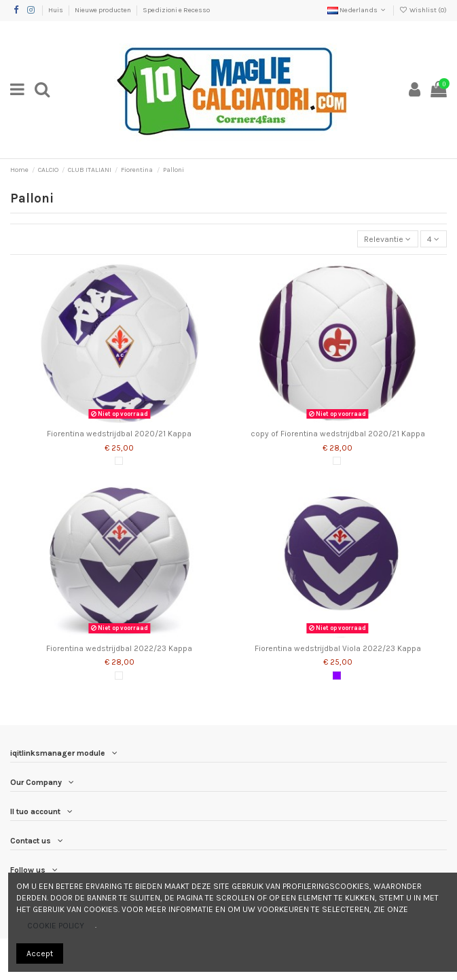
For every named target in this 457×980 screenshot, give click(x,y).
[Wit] (119, 461)
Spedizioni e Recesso (176, 10)
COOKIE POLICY (56, 926)
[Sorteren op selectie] (388, 239)
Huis (56, 10)
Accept (40, 953)
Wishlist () (423, 10)
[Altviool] (337, 676)
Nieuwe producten (104, 10)
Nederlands (358, 10)
